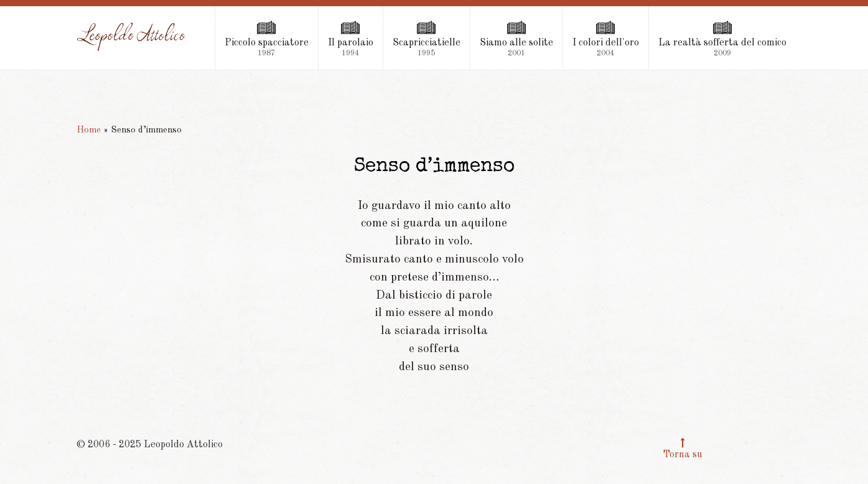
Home (89, 130)
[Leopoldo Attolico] (132, 37)
